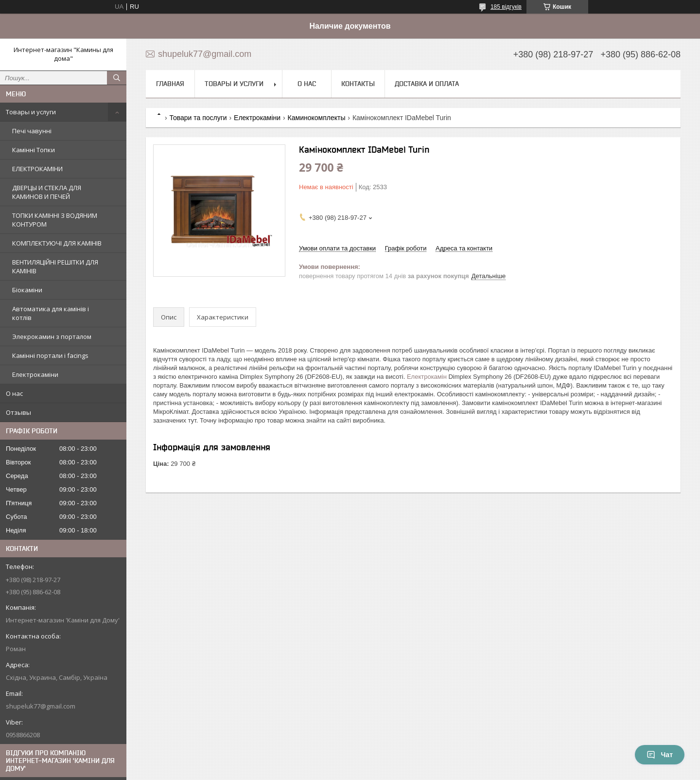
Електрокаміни (35, 374)
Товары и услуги (31, 112)
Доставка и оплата (427, 84)
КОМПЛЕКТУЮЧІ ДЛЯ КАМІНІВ (57, 243)
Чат (660, 755)
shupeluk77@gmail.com (41, 706)
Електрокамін (427, 377)
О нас (14, 393)
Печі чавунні (32, 131)
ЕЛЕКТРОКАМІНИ (37, 169)
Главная (170, 84)
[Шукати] (117, 78)
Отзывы (18, 412)
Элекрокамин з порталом (52, 337)
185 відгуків (506, 7)
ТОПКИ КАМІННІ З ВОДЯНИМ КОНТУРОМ (55, 220)
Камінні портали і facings (50, 355)
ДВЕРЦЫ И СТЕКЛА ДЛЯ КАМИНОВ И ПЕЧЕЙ (47, 192)
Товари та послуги (198, 118)
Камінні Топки (34, 150)
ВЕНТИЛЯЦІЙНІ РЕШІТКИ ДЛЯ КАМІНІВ (55, 266)
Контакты (358, 84)
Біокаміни (27, 290)
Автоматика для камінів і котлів (51, 313)
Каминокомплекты (317, 118)
